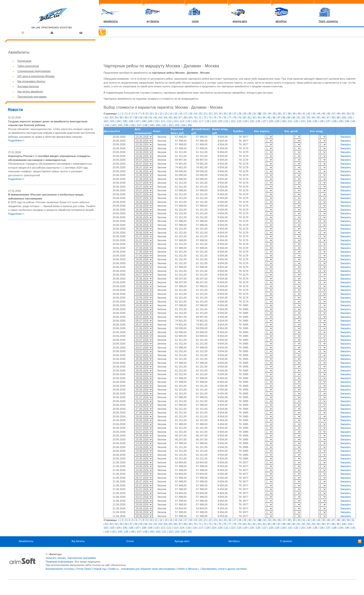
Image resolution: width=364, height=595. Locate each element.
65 (170, 117)
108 (144, 121)
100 (344, 117)
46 (328, 114)
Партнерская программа (32, 97)
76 (225, 117)
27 (235, 114)
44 (319, 114)
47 (333, 114)
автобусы (281, 21)
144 (120, 125)
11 (156, 114)
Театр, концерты (328, 21)
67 (180, 117)
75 (220, 117)
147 (139, 125)
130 (283, 121)
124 (245, 121)
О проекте (286, 541)
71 (200, 117)
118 (207, 121)
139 (341, 121)
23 (215, 114)
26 (230, 114)
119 (214, 121)
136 (322, 121)
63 (161, 117)
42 (309, 114)
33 (264, 114)
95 (318, 117)
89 (289, 117)
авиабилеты (111, 21)
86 (274, 117)
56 (126, 117)
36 (279, 114)
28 (240, 114)
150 (158, 125)
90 (294, 117)
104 (118, 121)
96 (323, 117)
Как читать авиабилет (30, 91)
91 (299, 117)
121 (226, 121)
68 (185, 117)
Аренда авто (182, 541)
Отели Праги (84, 569)
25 (225, 114)
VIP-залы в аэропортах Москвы (36, 76)
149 (152, 125)
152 (171, 125)
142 (107, 125)
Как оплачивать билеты (31, 81)
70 (195, 117)
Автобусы (234, 541)
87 (279, 117)
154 (183, 125)
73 (210, 117)
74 (215, 117)
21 (205, 114)
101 (350, 117)
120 (220, 121)
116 (195, 121)
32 (260, 114)
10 (151, 114)
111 (163, 121)
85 (269, 117)
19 (195, 114)
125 (252, 121)
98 (333, 117)
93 (309, 117)
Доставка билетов (28, 86)
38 (289, 114)
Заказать (346, 137)
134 (309, 121)
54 (116, 117)
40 (299, 114)
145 (126, 125)
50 (348, 114)
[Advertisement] (47, 256)
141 (353, 121)
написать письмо (56, 558)
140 (347, 121)
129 (277, 121)
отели (195, 21)
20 (200, 114)
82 (254, 117)
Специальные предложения (34, 71)
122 (233, 121)
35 (274, 114)
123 (239, 121)
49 (343, 114)
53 (111, 117)
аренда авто (240, 21)
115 (188, 121)
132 (296, 121)
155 (190, 125)
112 (169, 121)
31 (255, 114)
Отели (130, 541)
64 (166, 117)
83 (259, 117)
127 (264, 121)
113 (175, 121)
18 (191, 114)
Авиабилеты (26, 541)
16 (181, 114)
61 (151, 117)
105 (125, 121)
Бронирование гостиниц (60, 569)
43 (314, 114)
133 (302, 121)
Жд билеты (78, 541)
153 (177, 125)
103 (112, 121)
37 (284, 114)
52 (106, 117)
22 (210, 114)
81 (249, 117)
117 (201, 121)
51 (353, 114)
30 (250, 114)
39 (294, 114)
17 (185, 114)
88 (284, 117)
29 (245, 114)
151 (164, 125)
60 (146, 117)
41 (304, 114)
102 (106, 121)
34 (269, 114)
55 (121, 117)
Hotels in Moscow (188, 569)
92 (304, 117)
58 (136, 117)
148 (145, 125)
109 (150, 121)
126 (258, 121)
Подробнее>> (16, 140)
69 (190, 117)
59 (141, 117)
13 (166, 114)
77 (230, 117)
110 (156, 121)
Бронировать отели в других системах (224, 569)
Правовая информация (59, 562)
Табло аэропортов (28, 66)
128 (271, 121)
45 (324, 114)
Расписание (24, 61)
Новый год (99, 569)
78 (234, 117)
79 (240, 117)
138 (334, 121)
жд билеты (153, 21)
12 (161, 114)
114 (182, 121)
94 (313, 117)
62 (156, 117)
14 (171, 114)
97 (328, 117)
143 (114, 125)
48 (338, 114)
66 (175, 117)
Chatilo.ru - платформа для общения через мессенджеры (141, 569)
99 (338, 117)
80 (244, 117)
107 (137, 121)
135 (315, 121)
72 (205, 117)
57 (131, 117)
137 (328, 121)
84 (264, 117)
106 (131, 121)
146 (133, 125)
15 (176, 114)
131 (290, 121)
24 (220, 114)
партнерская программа (82, 558)
